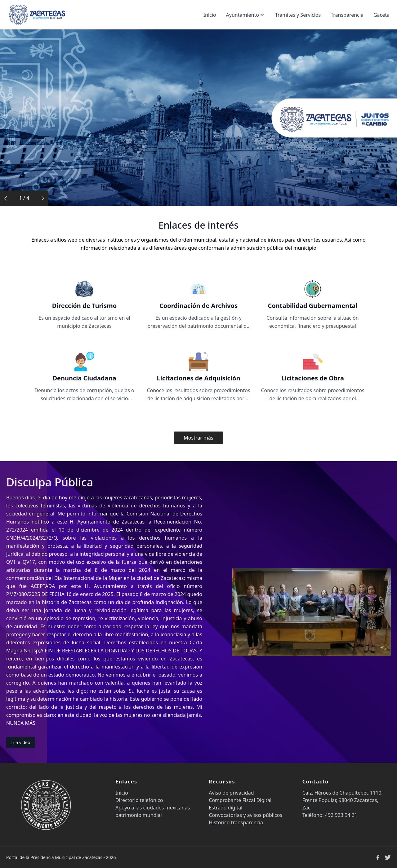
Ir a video (21, 742)
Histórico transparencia (236, 822)
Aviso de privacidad (231, 793)
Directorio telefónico (139, 800)
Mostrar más (198, 438)
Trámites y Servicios (298, 15)
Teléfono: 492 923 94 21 (330, 815)
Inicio (210, 15)
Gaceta (381, 15)
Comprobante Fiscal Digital (240, 800)
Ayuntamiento (246, 15)
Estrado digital (225, 808)
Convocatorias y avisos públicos (245, 815)
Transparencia (347, 15)
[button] (6, 198)
